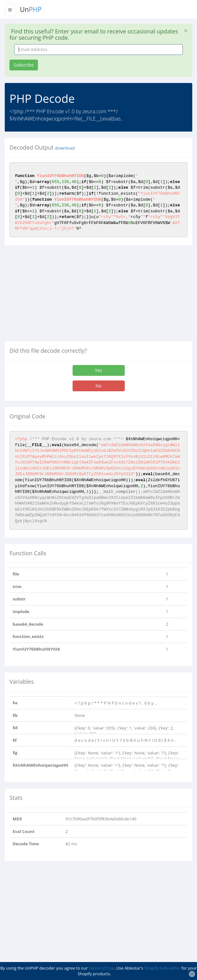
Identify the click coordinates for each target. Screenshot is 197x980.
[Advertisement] (58, 296)
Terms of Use (101, 968)
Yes (98, 370)
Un (31, 9)
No (99, 386)
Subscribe (24, 65)
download (65, 148)
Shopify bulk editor (162, 968)
